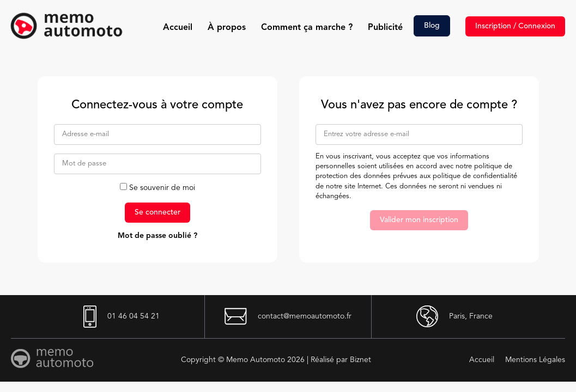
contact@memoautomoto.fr (288, 316)
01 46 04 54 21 (122, 317)
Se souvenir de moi (157, 188)
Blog (432, 26)
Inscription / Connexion (515, 26)
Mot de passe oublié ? (157, 236)
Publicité (385, 28)
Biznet (360, 360)
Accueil (178, 28)
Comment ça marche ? (307, 28)
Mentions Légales (535, 360)
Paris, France (454, 316)
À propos (227, 28)
